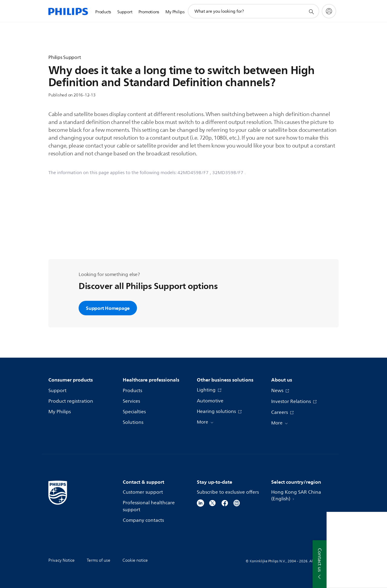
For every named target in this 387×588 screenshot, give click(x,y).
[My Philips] (329, 11)
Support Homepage (108, 308)
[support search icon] (311, 11)
